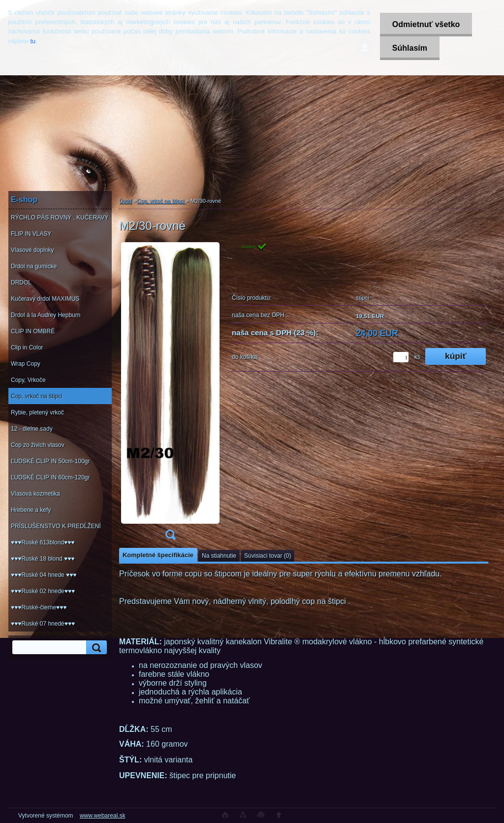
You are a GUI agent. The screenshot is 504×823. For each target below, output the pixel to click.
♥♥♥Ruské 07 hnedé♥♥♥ (43, 624)
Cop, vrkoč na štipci (37, 396)
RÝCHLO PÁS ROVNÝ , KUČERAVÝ (60, 218)
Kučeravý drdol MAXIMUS (45, 299)
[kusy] (401, 357)
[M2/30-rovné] (170, 394)
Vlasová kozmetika (35, 494)
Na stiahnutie (219, 556)
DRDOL (21, 283)
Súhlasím (410, 48)
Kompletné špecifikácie (158, 555)
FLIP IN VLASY (31, 234)
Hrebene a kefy (31, 510)
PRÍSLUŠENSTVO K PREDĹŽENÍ (56, 526)
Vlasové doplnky (32, 250)
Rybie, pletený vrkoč (37, 412)
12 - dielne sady (32, 429)
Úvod (126, 201)
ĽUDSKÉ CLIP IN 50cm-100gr (50, 461)
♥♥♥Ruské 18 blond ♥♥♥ (43, 559)
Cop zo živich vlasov (38, 445)
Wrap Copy (26, 364)
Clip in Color (27, 348)
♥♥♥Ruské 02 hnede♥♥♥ (43, 591)
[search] (95, 648)
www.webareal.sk (103, 816)
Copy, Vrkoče (28, 380)
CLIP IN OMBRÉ (33, 331)
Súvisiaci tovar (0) (268, 556)
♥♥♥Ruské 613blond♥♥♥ (43, 542)
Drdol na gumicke (34, 266)
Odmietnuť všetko (426, 24)
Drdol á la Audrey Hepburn (46, 315)
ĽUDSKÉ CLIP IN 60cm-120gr (50, 477)
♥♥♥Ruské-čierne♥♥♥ (39, 607)
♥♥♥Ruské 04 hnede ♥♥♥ (44, 575)
